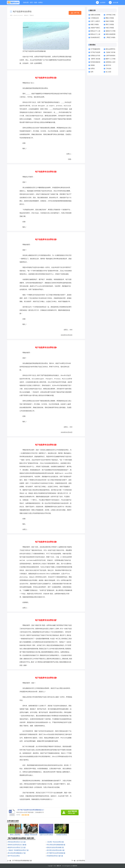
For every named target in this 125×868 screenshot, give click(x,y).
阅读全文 (26, 15)
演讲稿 (93, 65)
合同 (92, 72)
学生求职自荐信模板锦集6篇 (56, 845)
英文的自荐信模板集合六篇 (17, 853)
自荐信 (40, 3)
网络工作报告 (110, 18)
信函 (35, 3)
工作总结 (108, 69)
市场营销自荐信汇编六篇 (55, 856)
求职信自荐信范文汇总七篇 (17, 842)
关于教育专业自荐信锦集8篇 (56, 853)
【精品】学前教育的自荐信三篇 (18, 850)
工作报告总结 (95, 18)
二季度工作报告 (110, 37)
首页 (31, 3)
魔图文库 (59, 866)
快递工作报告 (110, 21)
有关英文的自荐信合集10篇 (56, 850)
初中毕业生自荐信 (14, 856)
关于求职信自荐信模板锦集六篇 (22, 861)
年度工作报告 (110, 28)
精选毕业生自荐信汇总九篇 (17, 847)
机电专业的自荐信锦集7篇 (55, 847)
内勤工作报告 (95, 24)
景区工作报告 (110, 24)
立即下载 (76, 13)
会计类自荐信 (81, 861)
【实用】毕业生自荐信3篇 (55, 842)
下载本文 (32, 15)
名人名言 (108, 72)
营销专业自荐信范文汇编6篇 (17, 845)
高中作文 (108, 65)
